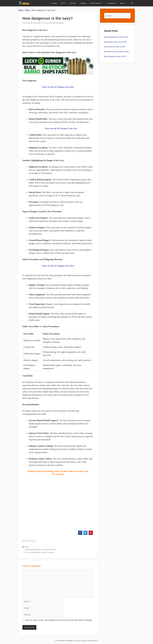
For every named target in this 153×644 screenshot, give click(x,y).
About (124, 3)
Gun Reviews (112, 3)
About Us (84, 641)
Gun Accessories (98, 3)
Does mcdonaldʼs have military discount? (40, 552)
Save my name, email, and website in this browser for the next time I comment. (59, 620)
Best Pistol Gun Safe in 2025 (115, 47)
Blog (27, 10)
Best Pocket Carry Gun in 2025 (116, 42)
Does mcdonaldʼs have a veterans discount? (40, 550)
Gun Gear (73, 3)
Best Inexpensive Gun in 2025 (115, 56)
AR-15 (63, 3)
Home (21, 10)
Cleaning (83, 3)
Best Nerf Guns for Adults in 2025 (117, 52)
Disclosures (94, 641)
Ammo (55, 3)
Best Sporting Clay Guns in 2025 (116, 37)
